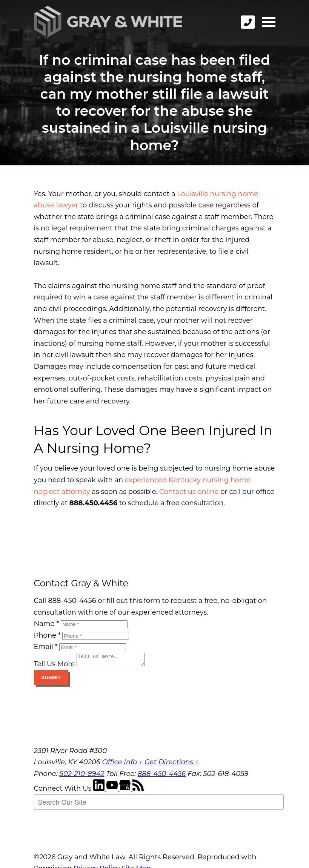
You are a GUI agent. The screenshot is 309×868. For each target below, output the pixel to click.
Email (46, 647)
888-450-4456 (162, 776)
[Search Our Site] (159, 804)
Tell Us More (55, 666)
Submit (51, 680)
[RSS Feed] (138, 791)
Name (47, 624)
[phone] (248, 22)
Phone (47, 635)
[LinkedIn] (100, 791)
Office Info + (123, 764)
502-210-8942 (82, 776)
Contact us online (189, 492)
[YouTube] (113, 791)
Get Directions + (172, 764)
